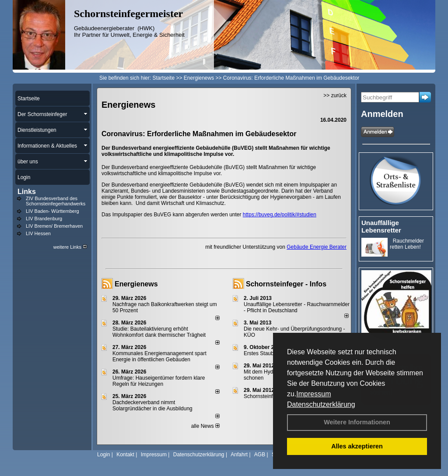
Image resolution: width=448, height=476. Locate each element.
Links (27, 192)
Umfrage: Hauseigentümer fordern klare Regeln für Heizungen (159, 381)
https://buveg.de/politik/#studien (280, 215)
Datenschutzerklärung (321, 404)
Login (103, 455)
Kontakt (125, 455)
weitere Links (70, 247)
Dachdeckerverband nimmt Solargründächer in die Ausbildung (152, 405)
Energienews (136, 284)
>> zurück (335, 95)
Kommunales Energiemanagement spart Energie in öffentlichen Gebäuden (159, 356)
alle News (205, 426)
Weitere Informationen (357, 422)
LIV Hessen (38, 233)
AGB (260, 455)
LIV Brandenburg (44, 219)
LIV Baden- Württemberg (52, 211)
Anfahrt (239, 455)
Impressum (313, 394)
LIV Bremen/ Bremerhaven (54, 226)
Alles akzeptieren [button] (357, 446)
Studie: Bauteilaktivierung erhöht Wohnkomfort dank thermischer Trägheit (159, 332)
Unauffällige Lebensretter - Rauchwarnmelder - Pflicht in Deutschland (297, 307)
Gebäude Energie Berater (317, 247)
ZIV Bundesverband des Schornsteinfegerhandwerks (56, 201)
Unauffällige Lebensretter (381, 226)
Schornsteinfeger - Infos (286, 284)
